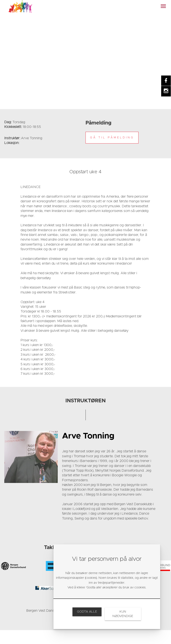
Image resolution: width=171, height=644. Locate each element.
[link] (20, 6)
